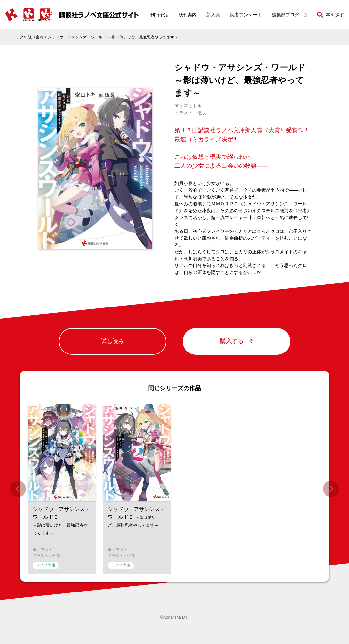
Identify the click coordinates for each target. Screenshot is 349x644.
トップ (17, 37)
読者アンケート (246, 15)
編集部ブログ (289, 15)
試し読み (113, 342)
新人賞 (213, 15)
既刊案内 (188, 15)
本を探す (331, 15)
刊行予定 (159, 15)
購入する (236, 342)
